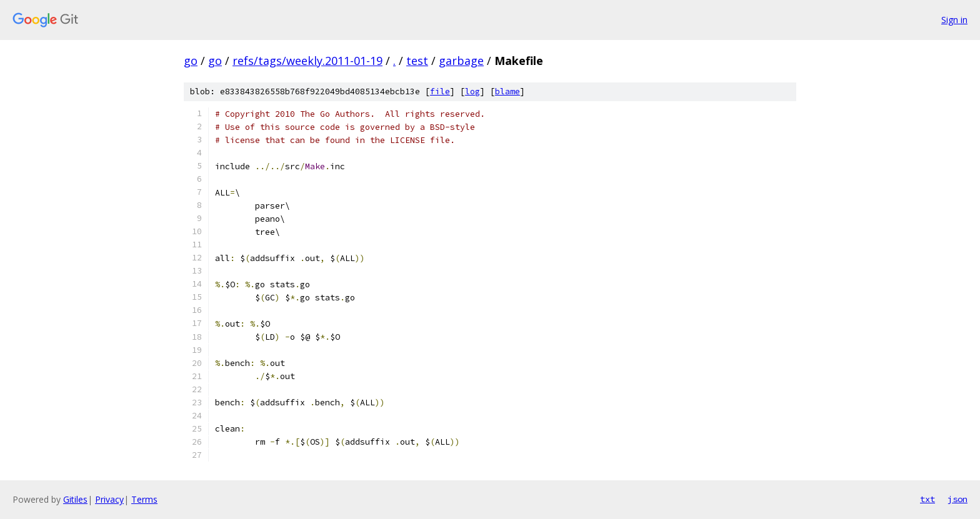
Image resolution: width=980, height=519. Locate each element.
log (472, 91)
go (191, 61)
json (957, 499)
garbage (461, 61)
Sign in (954, 20)
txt (927, 499)
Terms (144, 499)
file (440, 91)
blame (507, 91)
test (417, 61)
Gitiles (75, 499)
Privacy (109, 499)
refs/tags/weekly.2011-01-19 (307, 61)
